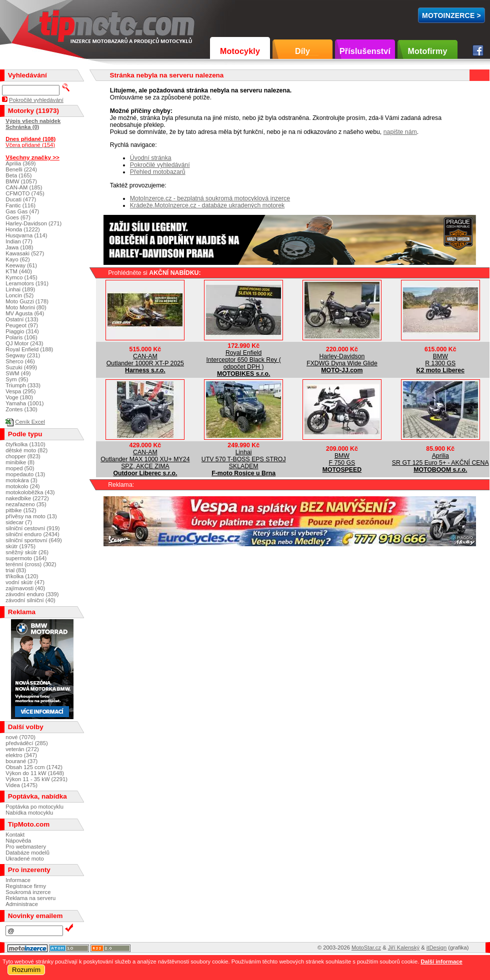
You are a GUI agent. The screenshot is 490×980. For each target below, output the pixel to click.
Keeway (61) (21, 265)
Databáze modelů (27, 853)
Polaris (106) (21, 337)
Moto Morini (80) (26, 307)
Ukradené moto (25, 859)
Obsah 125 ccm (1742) (34, 767)
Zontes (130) (21, 409)
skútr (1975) (20, 546)
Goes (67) (18, 217)
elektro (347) (21, 755)
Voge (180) (19, 397)
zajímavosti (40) (25, 588)
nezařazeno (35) (26, 504)
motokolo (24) (22, 486)
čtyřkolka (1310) (25, 444)
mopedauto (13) (25, 474)
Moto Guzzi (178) (27, 301)
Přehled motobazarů (158, 172)
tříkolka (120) (22, 576)
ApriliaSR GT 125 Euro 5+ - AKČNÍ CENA (440, 459)
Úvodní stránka (151, 158)
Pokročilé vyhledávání (160, 165)
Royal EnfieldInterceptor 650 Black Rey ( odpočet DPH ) (244, 360)
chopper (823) (23, 456)
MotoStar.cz (366, 948)
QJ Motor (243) (24, 343)
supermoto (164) (26, 558)
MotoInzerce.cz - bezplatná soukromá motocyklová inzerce (210, 198)
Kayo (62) (18, 259)
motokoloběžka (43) (30, 492)
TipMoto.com (62, 25)
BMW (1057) (21, 181)
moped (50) (20, 468)
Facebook (478, 50)
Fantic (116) (20, 205)
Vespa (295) (20, 391)
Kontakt (15, 835)
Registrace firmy (26, 886)
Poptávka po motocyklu (34, 807)
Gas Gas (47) (22, 211)
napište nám (400, 132)
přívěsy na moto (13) (31, 516)
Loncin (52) (19, 295)
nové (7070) (20, 737)
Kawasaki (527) (25, 253)
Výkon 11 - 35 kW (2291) (36, 779)
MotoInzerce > (451, 15)
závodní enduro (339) (32, 594)
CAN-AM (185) (24, 187)
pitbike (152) (21, 510)
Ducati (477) (21, 199)
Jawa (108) (19, 247)
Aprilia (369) (20, 163)
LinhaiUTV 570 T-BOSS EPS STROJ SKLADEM (244, 459)
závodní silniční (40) (30, 600)
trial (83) (16, 570)
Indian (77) (19, 241)
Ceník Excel (30, 422)
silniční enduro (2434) (32, 534)
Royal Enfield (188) (29, 349)
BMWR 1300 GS (440, 360)
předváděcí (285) (27, 743)
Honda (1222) (22, 229)
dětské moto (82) (26, 450)
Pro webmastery (26, 847)
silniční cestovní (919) (32, 528)
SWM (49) (18, 373)
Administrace (22, 904)
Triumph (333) (23, 385)
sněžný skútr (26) (27, 552)
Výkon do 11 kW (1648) (35, 773)
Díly (302, 51)
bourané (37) (21, 761)
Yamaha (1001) (24, 403)
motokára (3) (21, 480)
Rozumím (26, 970)
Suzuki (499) (21, 367)
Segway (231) (23, 355)
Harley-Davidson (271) (33, 223)
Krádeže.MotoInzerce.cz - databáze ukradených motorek (207, 205)
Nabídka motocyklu (29, 813)
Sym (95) (17, 379)
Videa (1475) (21, 785)
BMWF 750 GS (342, 459)
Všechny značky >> (32, 157)
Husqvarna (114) (26, 235)
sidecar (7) (19, 522)
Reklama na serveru (30, 898)
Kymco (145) (21, 277)
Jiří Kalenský (404, 948)
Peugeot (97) (22, 325)
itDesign (436, 948)
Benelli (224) (21, 169)
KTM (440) (19, 271)
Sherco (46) (20, 361)
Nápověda (18, 841)
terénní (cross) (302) (31, 564)
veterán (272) (22, 749)
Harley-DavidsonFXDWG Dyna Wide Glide (342, 360)
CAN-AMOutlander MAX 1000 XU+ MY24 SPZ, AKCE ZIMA (145, 459)
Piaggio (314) (22, 331)
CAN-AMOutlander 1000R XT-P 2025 (145, 360)
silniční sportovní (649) (34, 540)
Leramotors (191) (27, 283)
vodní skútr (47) (25, 582)
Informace (18, 880)
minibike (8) (20, 462)
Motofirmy (427, 51)
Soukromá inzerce (28, 892)
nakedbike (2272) (27, 498)
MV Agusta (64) (25, 313)
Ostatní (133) (22, 319)
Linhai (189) (20, 289)
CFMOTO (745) (25, 193)
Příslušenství (365, 51)
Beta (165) (18, 175)
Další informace (441, 962)
